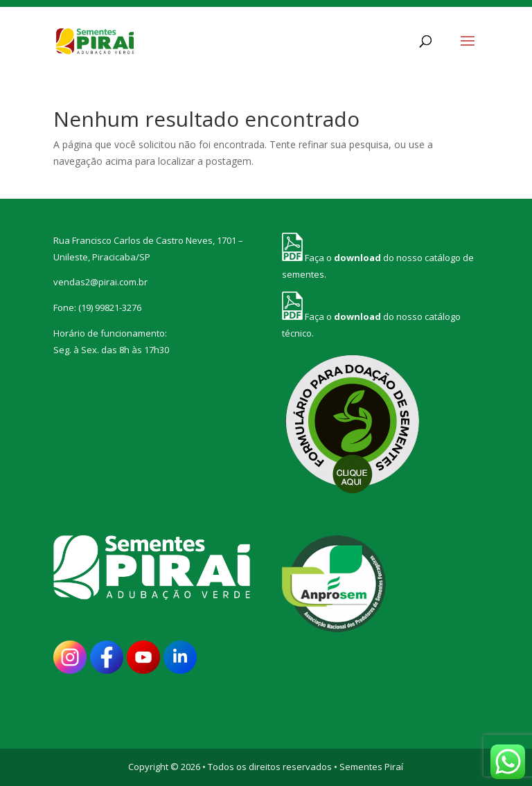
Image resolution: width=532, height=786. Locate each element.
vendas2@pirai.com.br (100, 282)
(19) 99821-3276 (110, 307)
